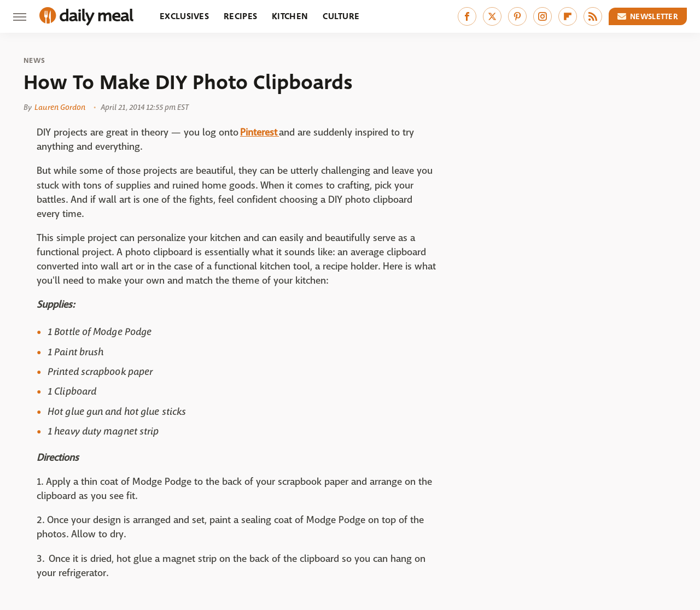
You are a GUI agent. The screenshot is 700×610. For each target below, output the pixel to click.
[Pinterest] (517, 16)
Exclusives (184, 16)
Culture (341, 16)
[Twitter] (492, 16)
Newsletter (648, 16)
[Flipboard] (568, 16)
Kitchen (290, 16)
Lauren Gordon (60, 107)
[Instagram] (542, 16)
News (34, 61)
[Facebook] (467, 16)
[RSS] (593, 16)
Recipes (240, 16)
